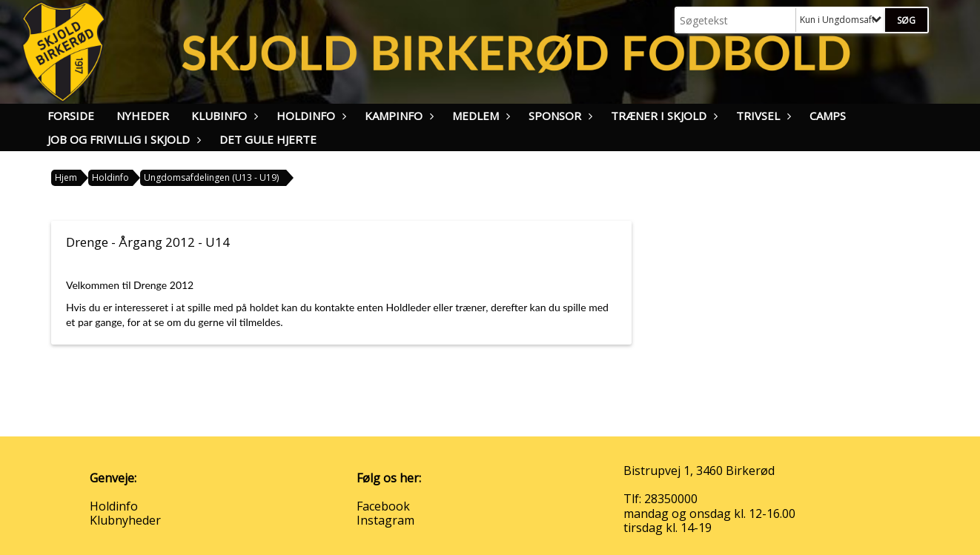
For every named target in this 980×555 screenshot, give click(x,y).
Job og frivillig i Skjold (122, 139)
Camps (828, 116)
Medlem (479, 116)
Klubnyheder (125, 520)
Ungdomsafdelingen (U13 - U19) (211, 177)
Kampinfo (397, 116)
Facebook (383, 506)
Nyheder (143, 116)
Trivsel (762, 116)
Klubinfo (223, 116)
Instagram (385, 520)
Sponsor (559, 116)
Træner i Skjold (662, 116)
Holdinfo (309, 116)
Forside (71, 116)
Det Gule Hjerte (268, 139)
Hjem (66, 177)
